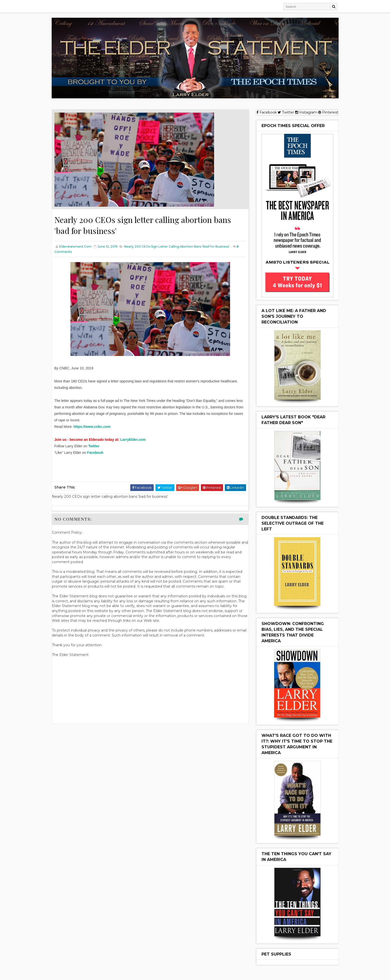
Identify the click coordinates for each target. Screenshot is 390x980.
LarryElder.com (133, 440)
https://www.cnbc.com (92, 427)
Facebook (95, 453)
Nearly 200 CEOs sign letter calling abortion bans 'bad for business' (177, 246)
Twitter (94, 446)
